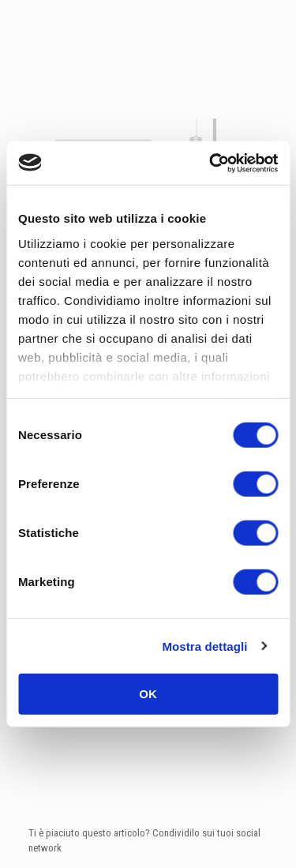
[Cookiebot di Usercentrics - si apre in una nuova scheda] (211, 163)
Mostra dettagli (204, 646)
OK (148, 694)
